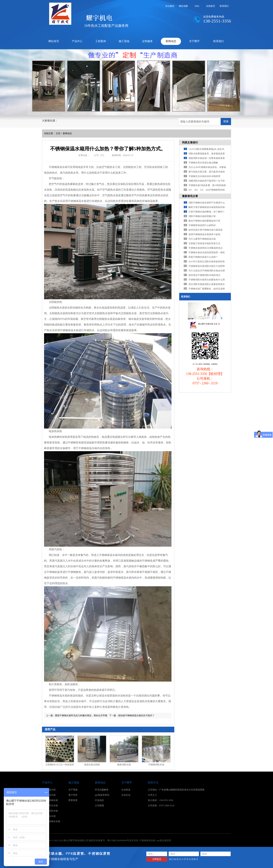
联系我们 (224, 6)
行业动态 (99, 800)
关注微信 (170, 6)
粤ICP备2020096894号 (118, 840)
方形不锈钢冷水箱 (51, 821)
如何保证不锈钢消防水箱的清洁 (204, 275)
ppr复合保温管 (164, 840)
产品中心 (77, 41)
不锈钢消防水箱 (50, 811)
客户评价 (73, 795)
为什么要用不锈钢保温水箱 (202, 239)
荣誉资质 (73, 800)
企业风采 (126, 790)
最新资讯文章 (190, 196)
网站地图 (183, 6)
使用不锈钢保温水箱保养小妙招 (204, 234)
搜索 (226, 121)
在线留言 (211, 6)
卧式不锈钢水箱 (50, 800)
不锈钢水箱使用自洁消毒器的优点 (206, 248)
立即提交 (157, 859)
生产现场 (73, 790)
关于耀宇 (194, 41)
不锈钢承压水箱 (50, 806)
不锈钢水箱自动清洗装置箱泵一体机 (207, 252)
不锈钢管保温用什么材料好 (202, 225)
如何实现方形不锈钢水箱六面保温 (206, 230)
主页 (58, 133)
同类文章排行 (190, 143)
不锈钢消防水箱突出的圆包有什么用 (207, 280)
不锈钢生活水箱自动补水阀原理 (204, 176)
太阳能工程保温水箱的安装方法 (204, 243)
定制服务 (147, 41)
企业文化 (126, 795)
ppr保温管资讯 (102, 795)
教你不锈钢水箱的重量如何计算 (204, 221)
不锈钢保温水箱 (77, 201)
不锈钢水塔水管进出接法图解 (203, 163)
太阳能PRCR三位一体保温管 (60, 765)
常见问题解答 (102, 790)
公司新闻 (99, 806)
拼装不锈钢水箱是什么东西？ (203, 257)
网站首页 (54, 41)
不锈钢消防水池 (156, 765)
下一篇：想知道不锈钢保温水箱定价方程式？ (132, 716)
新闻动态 (171, 41)
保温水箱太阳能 (92, 765)
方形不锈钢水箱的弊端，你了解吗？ (207, 212)
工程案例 (101, 41)
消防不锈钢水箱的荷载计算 (202, 216)
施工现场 (124, 41)
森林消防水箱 (124, 765)
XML (197, 6)
